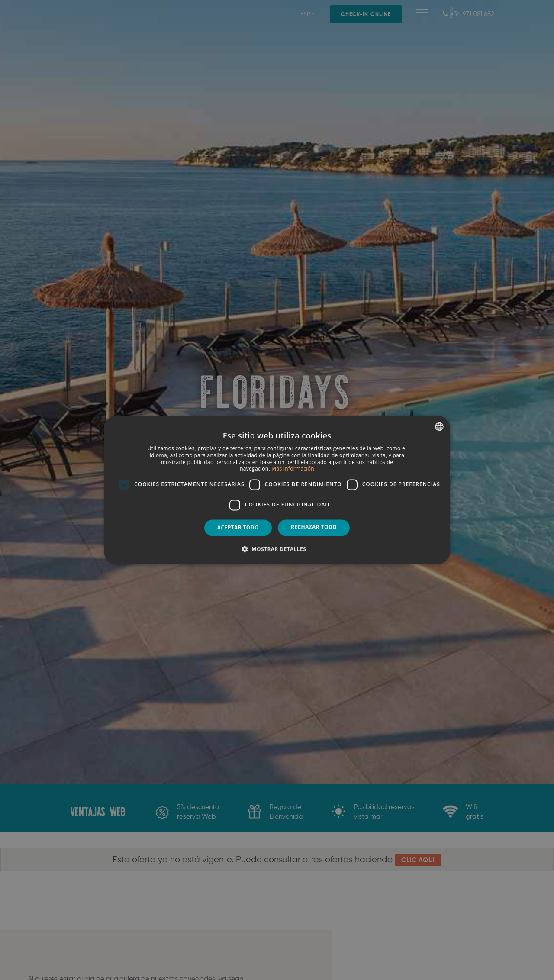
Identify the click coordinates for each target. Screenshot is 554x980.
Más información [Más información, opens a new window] (293, 469)
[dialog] (277, 490)
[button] (277, 549)
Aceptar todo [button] (238, 527)
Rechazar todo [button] (314, 527)
